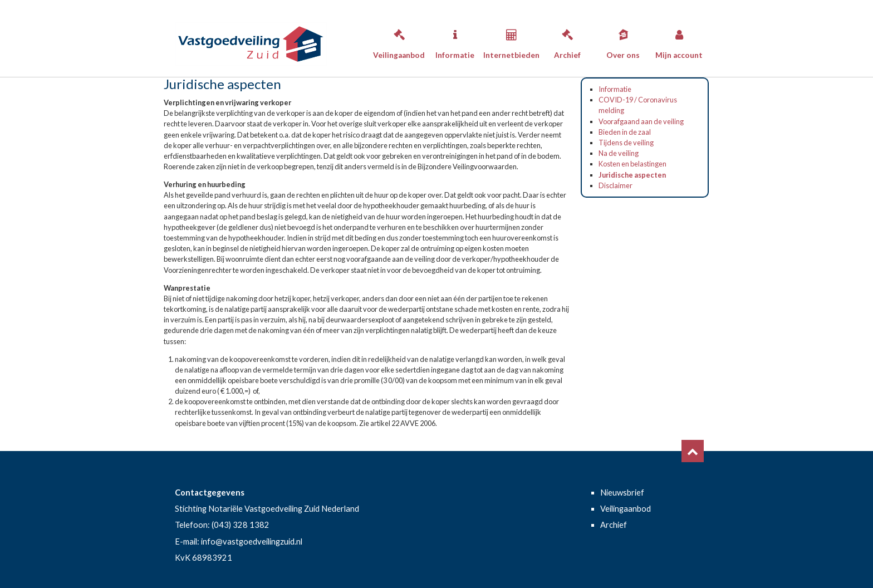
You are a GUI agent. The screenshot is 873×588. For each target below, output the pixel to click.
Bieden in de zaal (625, 132)
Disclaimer (615, 185)
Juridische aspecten (632, 175)
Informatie (455, 41)
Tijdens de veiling (626, 143)
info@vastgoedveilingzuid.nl (252, 542)
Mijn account (679, 41)
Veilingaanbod (399, 41)
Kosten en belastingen (632, 164)
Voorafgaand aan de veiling (641, 121)
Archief (567, 41)
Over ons (623, 41)
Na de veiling (619, 153)
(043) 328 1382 (241, 525)
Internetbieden (511, 41)
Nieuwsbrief (622, 493)
